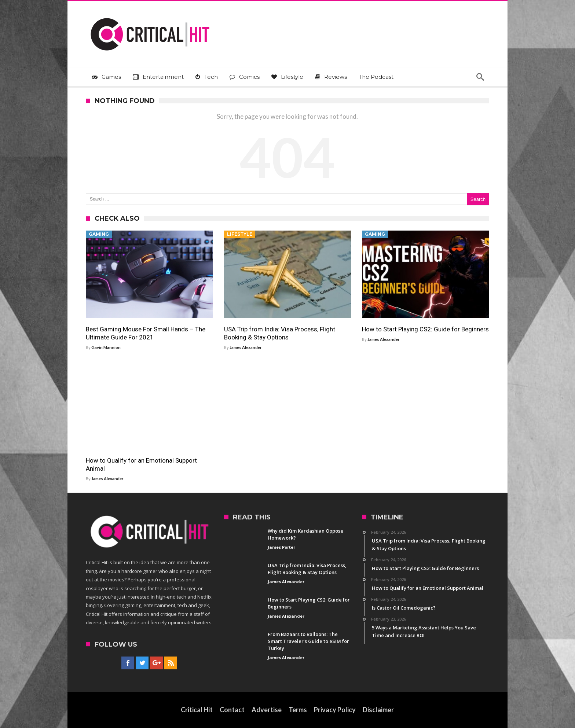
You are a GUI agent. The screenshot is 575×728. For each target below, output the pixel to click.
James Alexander (246, 347)
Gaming (99, 234)
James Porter (281, 547)
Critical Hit (197, 710)
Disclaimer (379, 710)
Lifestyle (240, 234)
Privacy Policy (335, 710)
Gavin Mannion (106, 347)
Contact (232, 710)
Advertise (267, 710)
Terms (298, 710)
